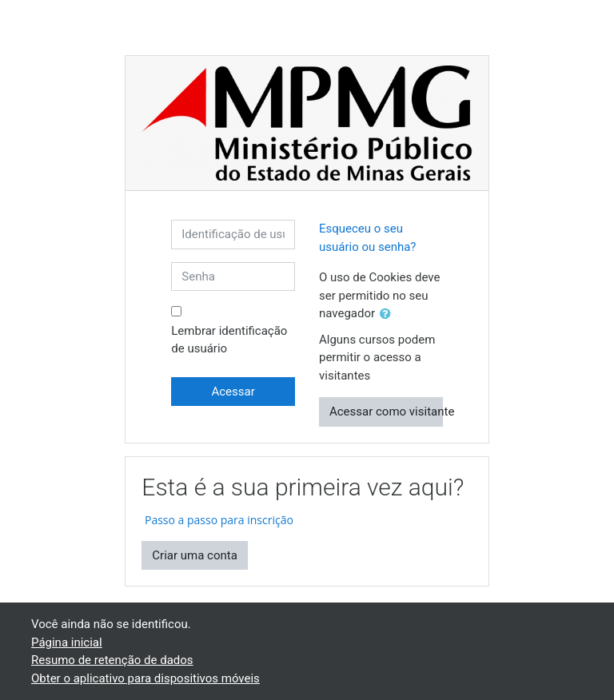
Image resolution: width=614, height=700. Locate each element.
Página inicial (67, 642)
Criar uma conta (195, 555)
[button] (389, 314)
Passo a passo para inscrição (217, 520)
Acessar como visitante (386, 412)
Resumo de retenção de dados (112, 660)
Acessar (233, 392)
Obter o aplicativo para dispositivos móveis (146, 678)
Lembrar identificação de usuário (229, 340)
